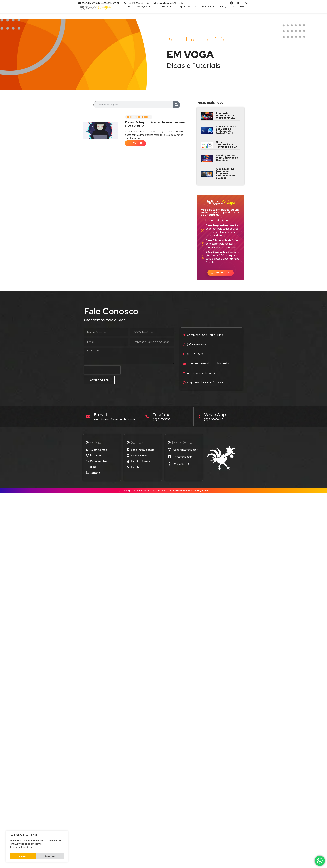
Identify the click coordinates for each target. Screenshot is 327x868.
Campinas (179, 491)
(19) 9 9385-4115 (215, 419)
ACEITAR (51, 856)
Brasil (205, 491)
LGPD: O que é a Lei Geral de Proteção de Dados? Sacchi (226, 130)
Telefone (163, 415)
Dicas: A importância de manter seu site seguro (155, 124)
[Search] (176, 105)
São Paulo (194, 491)
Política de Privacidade (21, 849)
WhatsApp (216, 415)
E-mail (102, 415)
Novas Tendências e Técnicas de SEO (227, 144)
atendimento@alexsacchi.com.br (116, 419)
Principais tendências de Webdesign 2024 (227, 116)
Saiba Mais (23, 856)
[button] (221, 273)
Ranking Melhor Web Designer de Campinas (227, 158)
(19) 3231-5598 (163, 419)
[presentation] (102, 370)
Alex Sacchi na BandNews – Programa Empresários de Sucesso (226, 173)
